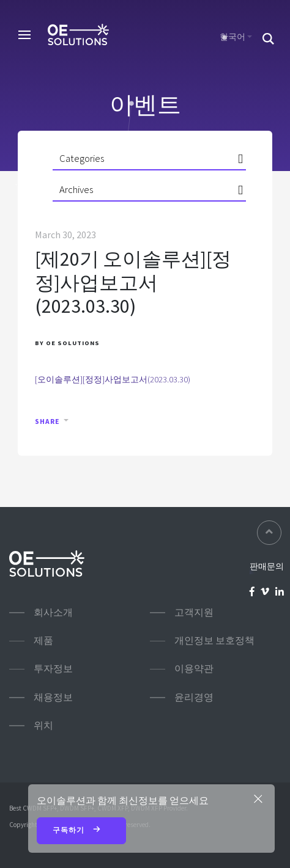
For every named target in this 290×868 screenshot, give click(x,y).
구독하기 (82, 831)
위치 (43, 725)
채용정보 (53, 697)
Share (47, 421)
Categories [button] (82, 158)
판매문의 (267, 566)
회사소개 (53, 612)
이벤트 (145, 104)
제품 (43, 640)
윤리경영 (194, 697)
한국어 (232, 37)
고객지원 (194, 612)
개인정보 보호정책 (214, 640)
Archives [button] (76, 189)
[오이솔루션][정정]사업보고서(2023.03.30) (113, 379)
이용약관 (194, 669)
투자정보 (53, 669)
